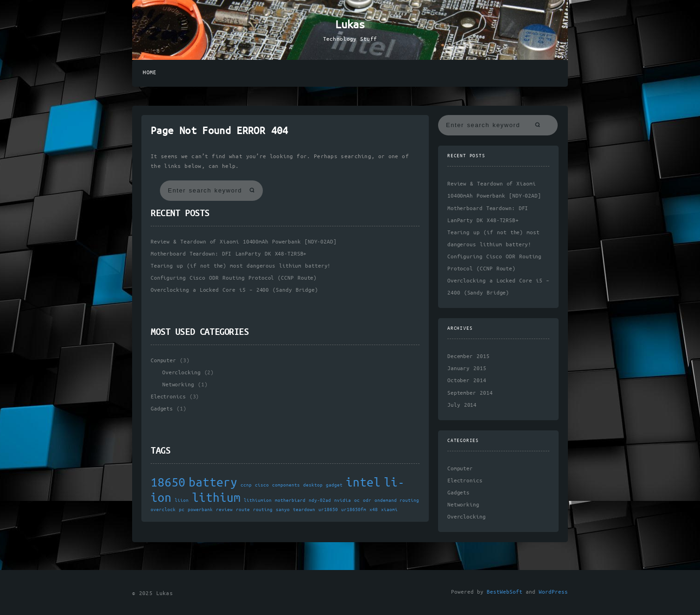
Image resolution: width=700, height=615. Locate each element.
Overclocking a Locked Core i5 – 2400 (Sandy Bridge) (234, 290)
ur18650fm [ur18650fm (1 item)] (354, 510)
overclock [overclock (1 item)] (163, 510)
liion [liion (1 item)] (182, 500)
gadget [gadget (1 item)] (334, 485)
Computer (163, 361)
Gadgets (162, 409)
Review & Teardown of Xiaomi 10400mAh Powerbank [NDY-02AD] (244, 242)
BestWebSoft (505, 592)
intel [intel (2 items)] (363, 483)
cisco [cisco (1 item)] (262, 485)
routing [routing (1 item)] (263, 510)
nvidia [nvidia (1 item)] (343, 500)
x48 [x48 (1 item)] (374, 510)
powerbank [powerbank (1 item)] (200, 510)
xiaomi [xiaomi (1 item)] (389, 510)
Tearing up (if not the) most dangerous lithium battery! (241, 266)
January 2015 (467, 368)
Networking (178, 385)
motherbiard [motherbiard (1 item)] (290, 500)
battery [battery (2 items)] (213, 483)
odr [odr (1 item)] (367, 500)
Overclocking (181, 373)
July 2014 (462, 405)
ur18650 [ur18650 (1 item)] (328, 510)
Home (150, 73)
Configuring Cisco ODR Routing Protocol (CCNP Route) (234, 278)
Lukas (350, 25)
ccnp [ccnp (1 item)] (246, 485)
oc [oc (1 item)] (357, 500)
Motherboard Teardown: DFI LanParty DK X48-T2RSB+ (229, 254)
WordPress (553, 592)
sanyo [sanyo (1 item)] (283, 510)
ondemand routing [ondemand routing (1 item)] (397, 500)
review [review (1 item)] (224, 510)
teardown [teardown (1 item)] (304, 510)
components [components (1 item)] (286, 485)
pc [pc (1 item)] (182, 510)
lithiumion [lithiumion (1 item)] (258, 500)
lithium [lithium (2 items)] (216, 498)
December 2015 (468, 356)
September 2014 (470, 393)
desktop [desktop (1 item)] (313, 485)
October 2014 (467, 381)
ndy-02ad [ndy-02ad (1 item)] (320, 500)
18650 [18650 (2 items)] (168, 483)
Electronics (168, 397)
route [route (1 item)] (243, 510)
